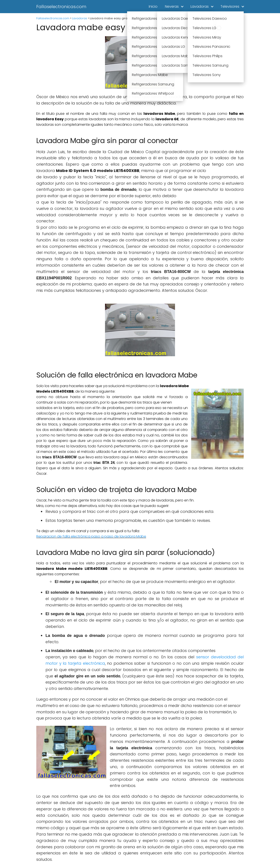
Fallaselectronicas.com (61, 7)
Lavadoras (200, 6)
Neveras (172, 6)
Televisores (230, 6)
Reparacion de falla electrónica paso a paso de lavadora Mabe (91, 536)
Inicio (153, 6)
